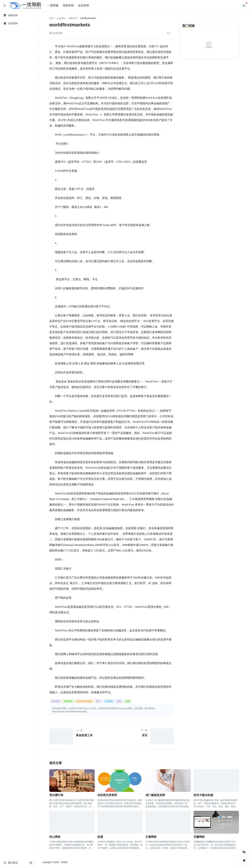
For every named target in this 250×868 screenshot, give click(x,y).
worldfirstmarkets (74, 135)
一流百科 (63, 862)
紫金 (119, 701)
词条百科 (68, 5)
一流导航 (53, 5)
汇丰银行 (80, 499)
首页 (51, 18)
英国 (95, 411)
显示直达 (13, 863)
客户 (154, 46)
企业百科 (84, 5)
